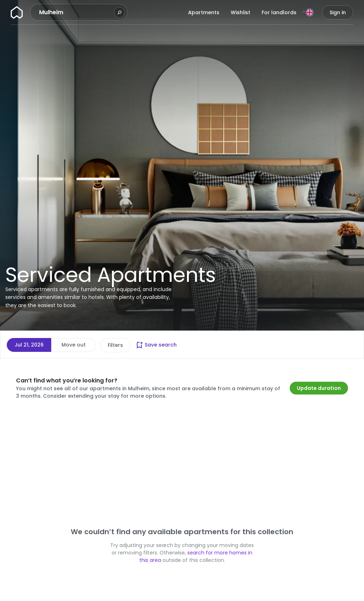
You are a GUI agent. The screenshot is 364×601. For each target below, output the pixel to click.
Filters (115, 345)
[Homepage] (17, 12)
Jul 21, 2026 (29, 345)
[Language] (310, 12)
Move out (74, 345)
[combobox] (76, 12)
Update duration (319, 388)
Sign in (338, 12)
